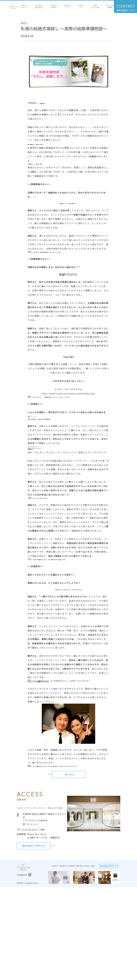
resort (68, 7)
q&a (95, 7)
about (24, 7)
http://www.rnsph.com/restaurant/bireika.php (68, 393)
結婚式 (24, 23)
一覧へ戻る (68, 774)
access (110, 7)
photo (81, 7)
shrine (54, 7)
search (39, 7)
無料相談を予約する (34, 846)
